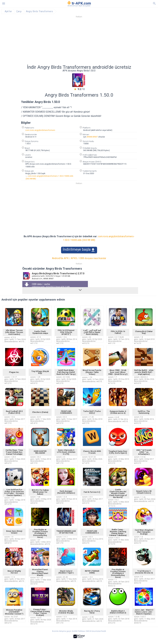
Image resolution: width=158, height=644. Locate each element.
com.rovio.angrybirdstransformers (40, 130)
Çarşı (19, 11)
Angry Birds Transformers (39, 11)
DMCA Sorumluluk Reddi (96, 631)
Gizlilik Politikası (78, 631)
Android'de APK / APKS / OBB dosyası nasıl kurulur (79, 258)
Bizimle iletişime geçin (62, 631)
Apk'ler (8, 11)
